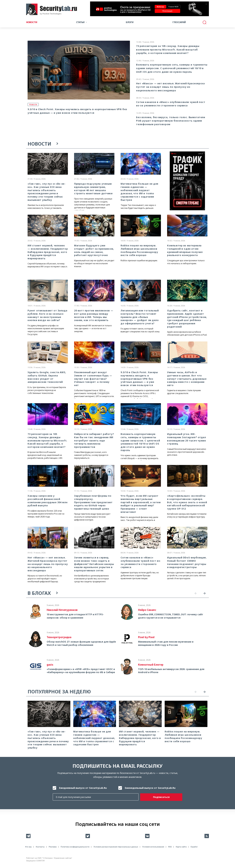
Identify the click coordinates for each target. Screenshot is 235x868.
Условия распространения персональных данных (116, 847)
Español (194, 847)
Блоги (130, 22)
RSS (170, 847)
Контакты (40, 847)
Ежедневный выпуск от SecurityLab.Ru (83, 788)
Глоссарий (179, 22)
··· (206, 4)
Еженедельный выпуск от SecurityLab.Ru (150, 788)
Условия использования (153, 847)
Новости (32, 22)
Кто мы (29, 847)
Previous (196, 593)
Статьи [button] (80, 22)
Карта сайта (181, 847)
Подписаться (161, 797)
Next (204, 593)
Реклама (53, 847)
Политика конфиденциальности (75, 847)
